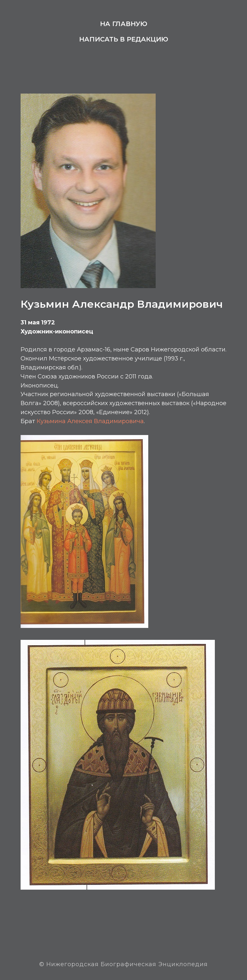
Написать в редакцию (124, 39)
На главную (124, 24)
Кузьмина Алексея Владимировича (90, 421)
